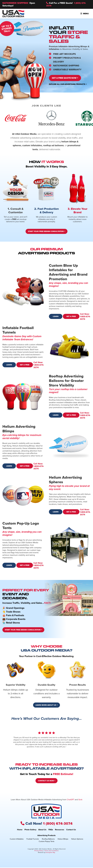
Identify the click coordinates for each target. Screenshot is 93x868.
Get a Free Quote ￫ (71, 318)
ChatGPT (70, 800)
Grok (80, 800)
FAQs (51, 830)
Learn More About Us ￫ (46, 706)
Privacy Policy (39, 851)
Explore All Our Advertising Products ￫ (68, 85)
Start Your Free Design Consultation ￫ (46, 232)
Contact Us (71, 830)
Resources (60, 830)
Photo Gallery (30, 830)
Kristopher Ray (50, 853)
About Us (42, 830)
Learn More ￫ (55, 318)
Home (20, 830)
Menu (85, 14)
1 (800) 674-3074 (58, 824)
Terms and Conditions (51, 851)
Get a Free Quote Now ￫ (67, 78)
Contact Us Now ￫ (47, 781)
